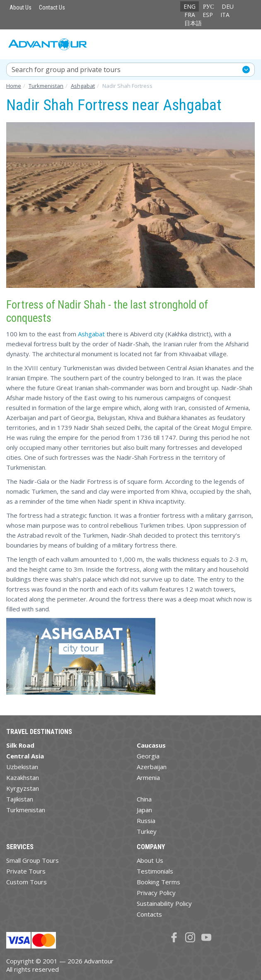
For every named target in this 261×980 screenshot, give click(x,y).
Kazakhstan (23, 777)
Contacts (149, 914)
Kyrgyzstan (23, 788)
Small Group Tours (33, 860)
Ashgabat (91, 334)
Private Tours (26, 871)
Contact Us (52, 7)
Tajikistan (20, 799)
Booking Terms (158, 882)
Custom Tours (27, 882)
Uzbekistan (22, 767)
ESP (208, 15)
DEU (228, 6)
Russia (146, 821)
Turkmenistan (26, 810)
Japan (144, 810)
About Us (21, 7)
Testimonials (155, 871)
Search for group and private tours (66, 70)
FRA (190, 15)
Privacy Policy (156, 893)
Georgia (148, 756)
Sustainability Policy (164, 903)
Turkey (147, 831)
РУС (209, 6)
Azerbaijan (152, 767)
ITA (225, 15)
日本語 (193, 23)
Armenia (148, 777)
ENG (190, 6)
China (144, 799)
